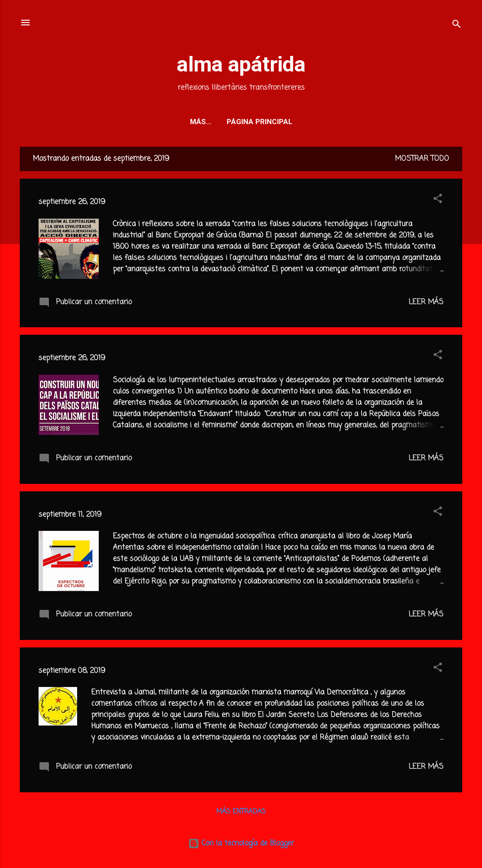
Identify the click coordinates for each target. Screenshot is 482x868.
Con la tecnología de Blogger (241, 844)
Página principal (241, 122)
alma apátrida (241, 64)
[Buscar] (457, 26)
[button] (438, 200)
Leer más (426, 302)
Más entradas (241, 812)
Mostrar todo (422, 159)
